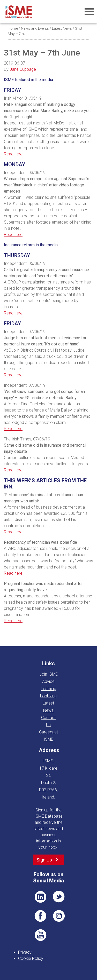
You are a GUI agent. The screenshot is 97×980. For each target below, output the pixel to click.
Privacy (25, 952)
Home (13, 28)
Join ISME (48, 674)
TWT (59, 897)
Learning (48, 689)
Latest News (62, 28)
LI (40, 897)
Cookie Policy (31, 958)
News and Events (35, 28)
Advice (48, 681)
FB (40, 916)
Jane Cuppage (23, 69)
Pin (59, 916)
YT (40, 935)
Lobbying (48, 696)
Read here (13, 154)
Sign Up (44, 860)
